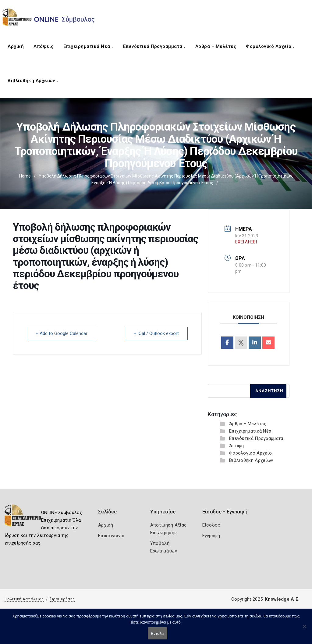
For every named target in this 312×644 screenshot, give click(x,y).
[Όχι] (304, 629)
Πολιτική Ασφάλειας (24, 599)
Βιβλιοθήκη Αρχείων (33, 81)
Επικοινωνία (111, 536)
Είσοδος (211, 525)
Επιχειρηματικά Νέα (88, 46)
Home (25, 176)
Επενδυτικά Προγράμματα (154, 46)
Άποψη (237, 446)
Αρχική (16, 46)
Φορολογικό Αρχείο (270, 46)
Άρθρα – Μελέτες (216, 46)
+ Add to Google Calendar (62, 333)
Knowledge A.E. (282, 599)
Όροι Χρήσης (62, 599)
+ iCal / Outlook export (156, 333)
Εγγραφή (211, 536)
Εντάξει (158, 633)
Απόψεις (44, 46)
